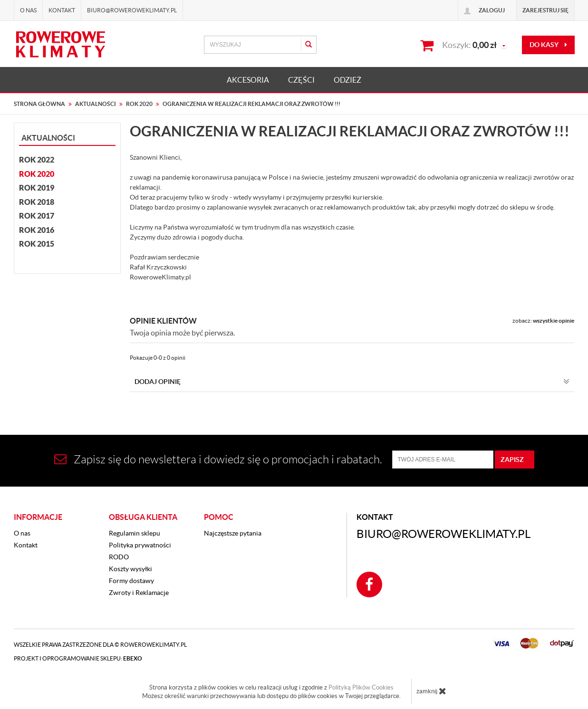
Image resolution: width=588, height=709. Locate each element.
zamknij (431, 691)
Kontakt (62, 10)
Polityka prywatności (140, 545)
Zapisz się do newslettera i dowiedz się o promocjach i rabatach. (218, 459)
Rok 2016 (37, 230)
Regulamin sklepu (135, 533)
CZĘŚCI (301, 80)
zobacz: (543, 321)
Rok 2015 (37, 244)
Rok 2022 (37, 160)
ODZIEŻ (347, 80)
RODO (119, 557)
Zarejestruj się (545, 10)
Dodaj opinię (352, 382)
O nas (28, 10)
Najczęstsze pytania (233, 533)
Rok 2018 (37, 202)
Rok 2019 (37, 188)
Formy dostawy (131, 581)
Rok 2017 (37, 216)
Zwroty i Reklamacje (139, 593)
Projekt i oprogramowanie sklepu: (78, 658)
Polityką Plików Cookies (361, 687)
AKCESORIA (248, 80)
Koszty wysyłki (130, 569)
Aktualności (48, 138)
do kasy (548, 45)
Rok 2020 (37, 174)
